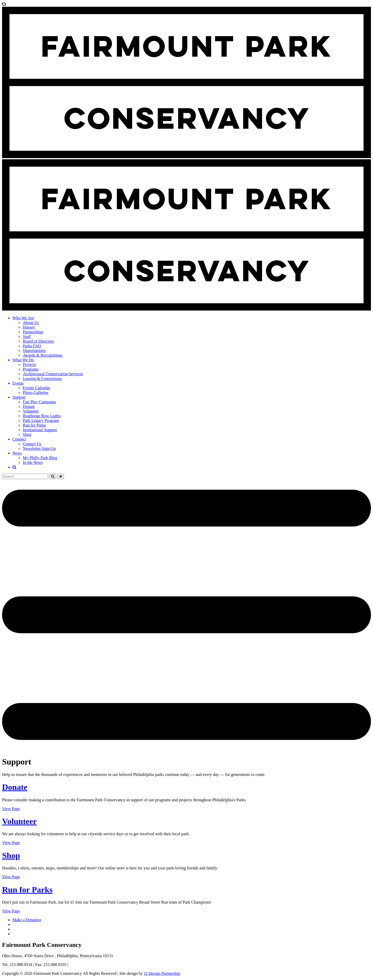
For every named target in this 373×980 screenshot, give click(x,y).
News (17, 453)
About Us (31, 323)
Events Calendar (36, 388)
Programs (31, 369)
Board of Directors (38, 341)
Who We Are (23, 318)
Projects (30, 365)
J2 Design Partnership (162, 973)
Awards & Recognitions (43, 355)
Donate (29, 406)
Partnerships (33, 332)
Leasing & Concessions (42, 379)
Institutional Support (40, 430)
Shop (27, 434)
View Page (11, 809)
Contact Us (32, 444)
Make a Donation (27, 920)
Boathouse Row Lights (42, 416)
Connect (19, 439)
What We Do (23, 360)
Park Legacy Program (41, 420)
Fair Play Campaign (39, 402)
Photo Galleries (36, 392)
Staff (27, 337)
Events (18, 383)
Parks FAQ (32, 346)
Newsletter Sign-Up (39, 448)
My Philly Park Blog (40, 458)
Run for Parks (34, 425)
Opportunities (34, 351)
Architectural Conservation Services (53, 374)
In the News (33, 462)
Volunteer (31, 411)
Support (19, 397)
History (29, 327)
